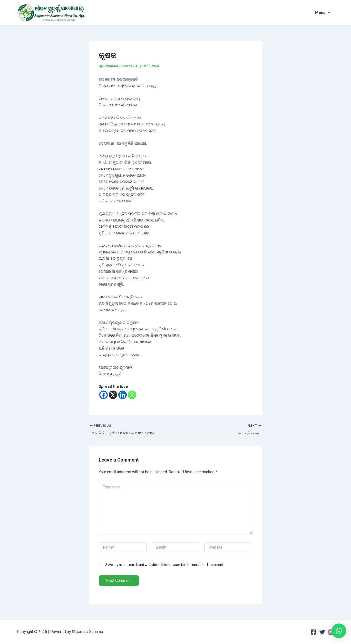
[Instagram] (331, 632)
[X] (113, 395)
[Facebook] (103, 395)
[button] (339, 631)
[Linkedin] (122, 395)
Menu (326, 13)
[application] (331, 13)
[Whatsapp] (132, 395)
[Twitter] (322, 632)
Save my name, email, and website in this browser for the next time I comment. (165, 565)
